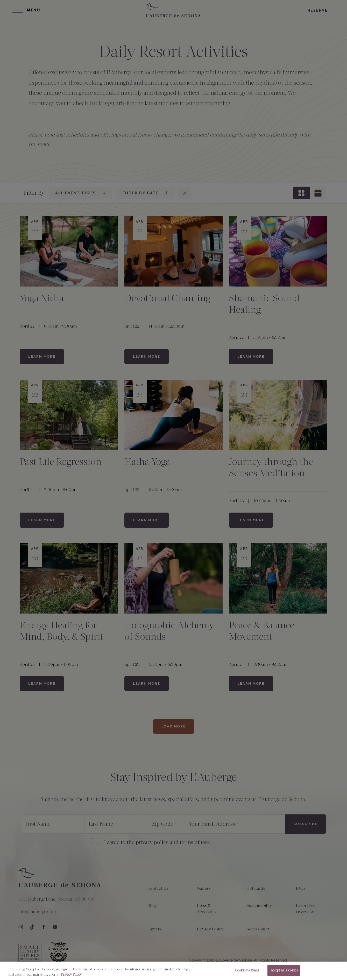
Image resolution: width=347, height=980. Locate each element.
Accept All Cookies (284, 970)
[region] (173, 971)
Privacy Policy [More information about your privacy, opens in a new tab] (71, 974)
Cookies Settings (247, 970)
